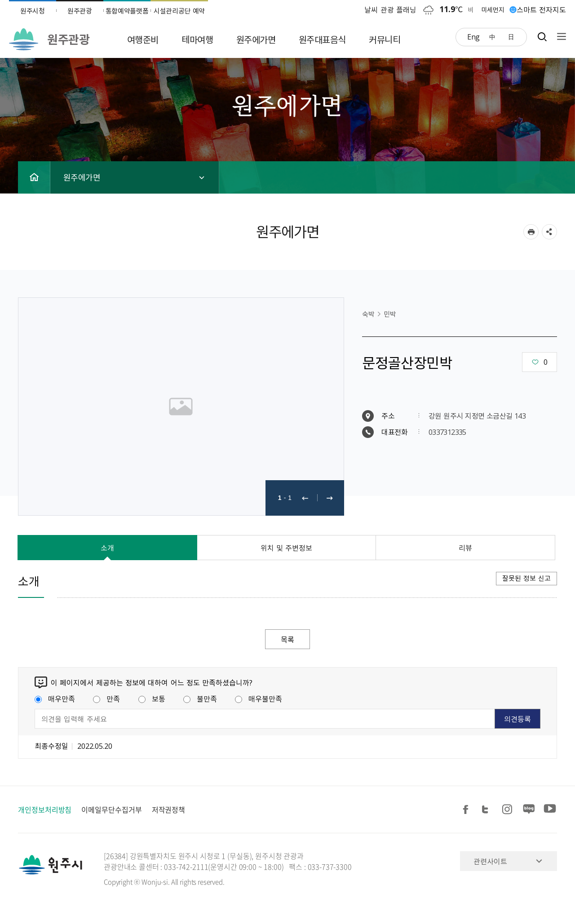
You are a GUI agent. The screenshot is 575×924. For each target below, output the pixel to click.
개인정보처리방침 (45, 809)
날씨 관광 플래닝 (390, 9)
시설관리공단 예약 (179, 11)
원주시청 (33, 11)
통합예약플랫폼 (127, 11)
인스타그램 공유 (509, 810)
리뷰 (465, 548)
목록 (287, 639)
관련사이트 (490, 861)
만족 (106, 699)
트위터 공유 (488, 810)
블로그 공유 (529, 810)
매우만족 (55, 699)
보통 (152, 699)
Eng (473, 36)
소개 (107, 548)
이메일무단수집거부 (111, 809)
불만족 (200, 699)
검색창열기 (542, 37)
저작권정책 (169, 809)
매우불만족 (259, 699)
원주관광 (80, 11)
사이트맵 (559, 37)
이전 (305, 498)
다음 (330, 498)
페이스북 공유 (467, 810)
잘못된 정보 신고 (526, 578)
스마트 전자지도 (541, 9)
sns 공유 (549, 232)
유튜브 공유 (550, 810)
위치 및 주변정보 (287, 548)
